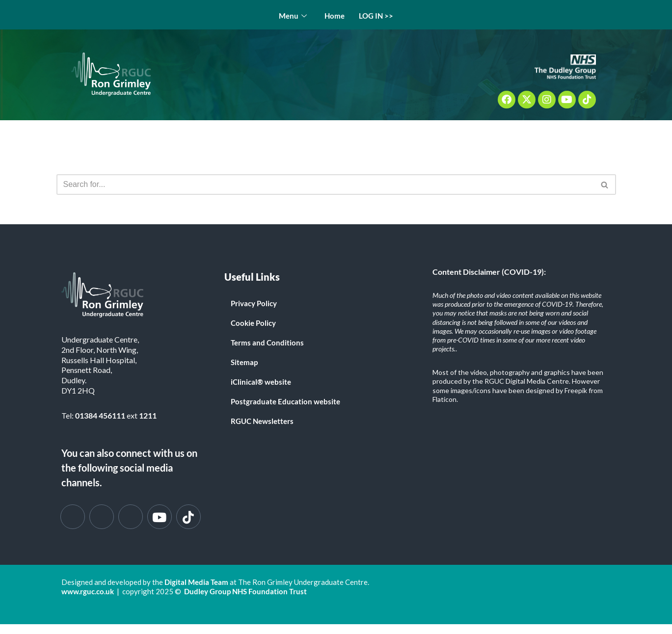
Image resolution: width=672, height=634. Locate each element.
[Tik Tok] (188, 517)
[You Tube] (160, 517)
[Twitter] (102, 517)
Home (335, 16)
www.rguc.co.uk (88, 592)
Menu (293, 16)
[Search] (325, 185)
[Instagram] (131, 517)
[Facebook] (73, 517)
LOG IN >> (376, 16)
